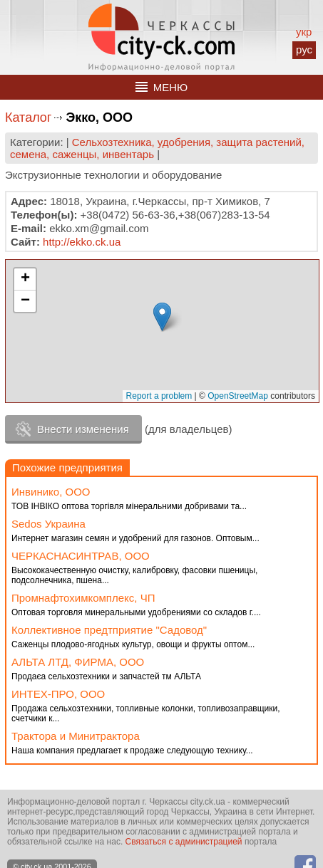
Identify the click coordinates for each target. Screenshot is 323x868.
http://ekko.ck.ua (82, 242)
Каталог (28, 117)
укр (304, 32)
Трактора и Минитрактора (76, 736)
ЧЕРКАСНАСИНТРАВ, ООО (81, 556)
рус (304, 49)
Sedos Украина (48, 524)
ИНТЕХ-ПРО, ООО (58, 694)
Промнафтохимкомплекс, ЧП (83, 598)
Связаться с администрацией (184, 842)
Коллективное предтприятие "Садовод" (109, 630)
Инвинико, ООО (51, 492)
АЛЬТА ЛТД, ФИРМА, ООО (78, 662)
